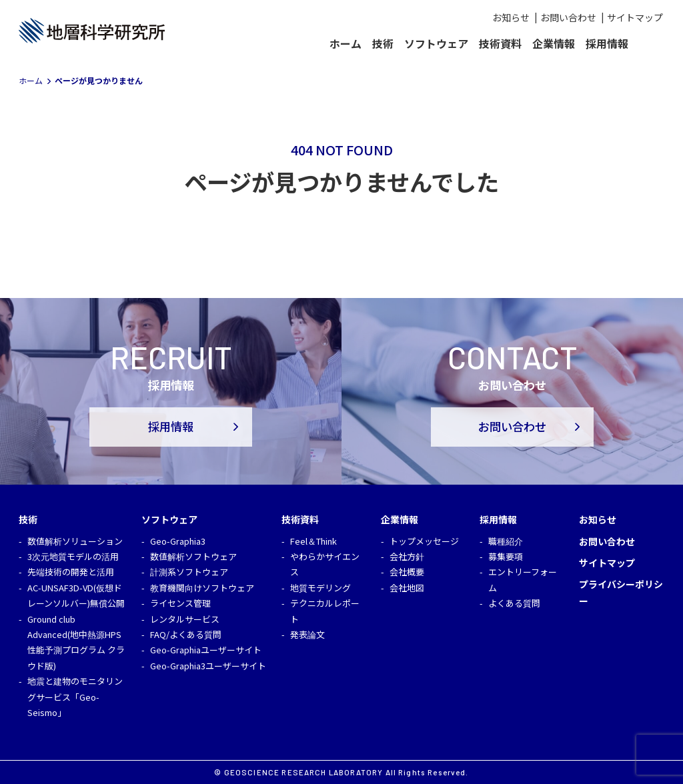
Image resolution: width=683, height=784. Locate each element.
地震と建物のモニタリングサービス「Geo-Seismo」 (75, 697)
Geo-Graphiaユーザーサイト (206, 650)
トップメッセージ (424, 541)
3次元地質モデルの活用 (73, 556)
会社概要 (407, 572)
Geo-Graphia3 (178, 541)
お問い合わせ (568, 17)
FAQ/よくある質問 (186, 634)
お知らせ (511, 17)
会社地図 (407, 588)
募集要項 (506, 556)
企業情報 (554, 43)
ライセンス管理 (180, 603)
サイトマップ (635, 17)
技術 (383, 43)
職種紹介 (506, 541)
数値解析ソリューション (75, 541)
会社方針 (407, 556)
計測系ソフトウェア (189, 572)
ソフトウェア (436, 43)
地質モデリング (320, 588)
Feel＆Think (313, 541)
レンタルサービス (185, 619)
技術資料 (500, 43)
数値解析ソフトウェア (193, 556)
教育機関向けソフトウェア (202, 588)
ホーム (346, 43)
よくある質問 (514, 603)
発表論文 (307, 634)
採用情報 (607, 43)
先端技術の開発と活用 (71, 572)
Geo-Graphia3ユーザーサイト (208, 666)
